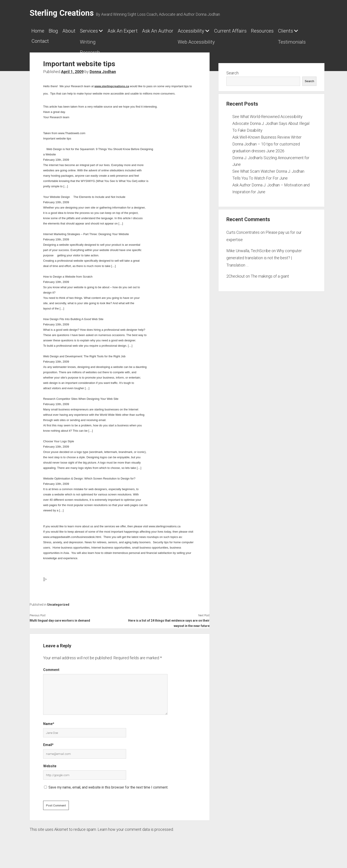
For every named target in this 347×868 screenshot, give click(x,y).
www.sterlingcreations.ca (112, 93)
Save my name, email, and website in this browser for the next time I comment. (108, 794)
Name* (49, 730)
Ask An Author (213, 33)
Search (232, 79)
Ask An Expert (163, 33)
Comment (51, 676)
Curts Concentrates (243, 239)
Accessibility (261, 33)
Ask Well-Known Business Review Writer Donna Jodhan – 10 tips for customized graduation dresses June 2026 (267, 150)
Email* (48, 751)
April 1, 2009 (72, 78)
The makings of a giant (270, 283)
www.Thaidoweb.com (72, 140)
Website (50, 772)
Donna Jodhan (103, 78)
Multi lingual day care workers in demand (60, 627)
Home (41, 33)
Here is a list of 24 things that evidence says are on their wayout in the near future (169, 630)
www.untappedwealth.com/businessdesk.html (72, 543)
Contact (170, 45)
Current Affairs (54, 45)
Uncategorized (58, 611)
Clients (133, 46)
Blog (64, 33)
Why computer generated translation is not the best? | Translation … (264, 264)
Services (115, 33)
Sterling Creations (62, 13)
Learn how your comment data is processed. (136, 836)
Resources (100, 45)
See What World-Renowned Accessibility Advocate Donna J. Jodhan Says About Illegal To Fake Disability (271, 130)
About (86, 33)
